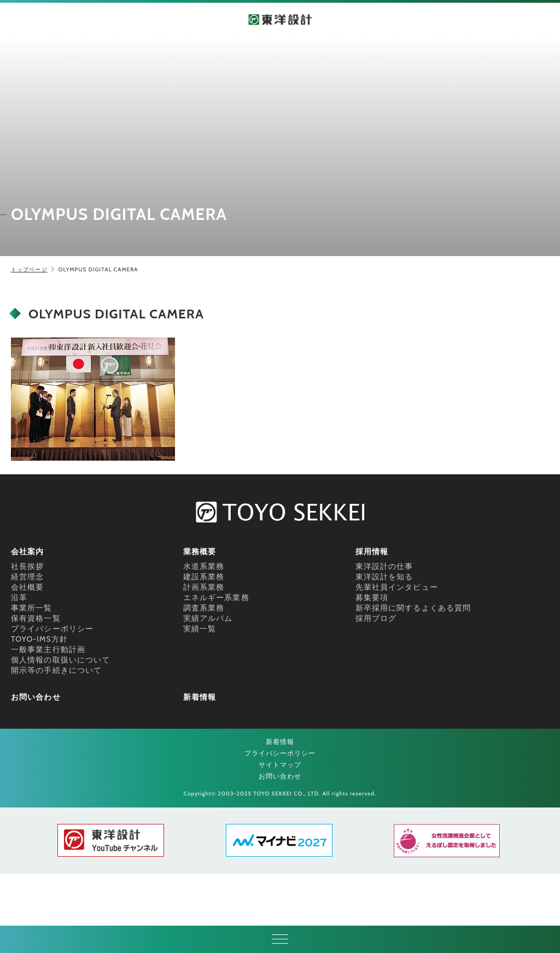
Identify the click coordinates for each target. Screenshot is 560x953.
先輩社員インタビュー (397, 587)
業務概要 (200, 551)
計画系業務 (204, 587)
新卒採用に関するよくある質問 (413, 608)
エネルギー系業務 (216, 597)
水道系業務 (204, 566)
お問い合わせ (36, 697)
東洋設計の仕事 (384, 566)
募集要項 (372, 597)
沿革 (19, 597)
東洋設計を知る (384, 577)
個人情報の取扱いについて (60, 660)
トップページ (29, 269)
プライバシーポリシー (52, 629)
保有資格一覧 (36, 618)
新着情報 (200, 697)
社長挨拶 (27, 566)
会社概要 (27, 587)
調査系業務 (204, 608)
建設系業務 (204, 577)
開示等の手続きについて (56, 670)
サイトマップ (280, 765)
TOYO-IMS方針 (39, 639)
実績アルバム (208, 618)
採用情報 (372, 551)
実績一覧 (200, 629)
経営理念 (27, 577)
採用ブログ (376, 618)
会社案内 (27, 551)
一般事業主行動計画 (48, 649)
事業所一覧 (32, 608)
